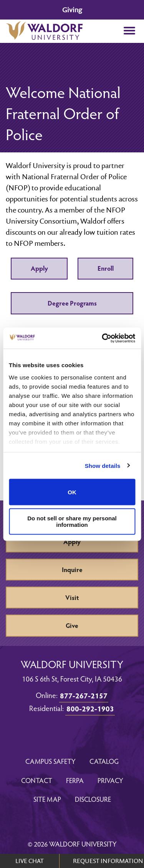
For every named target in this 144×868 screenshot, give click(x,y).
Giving (72, 10)
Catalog (104, 761)
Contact (37, 780)
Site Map (47, 799)
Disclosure (93, 799)
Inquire (72, 570)
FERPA (75, 780)
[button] (129, 31)
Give (72, 625)
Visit (72, 597)
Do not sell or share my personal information (72, 521)
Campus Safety (50, 761)
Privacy (110, 780)
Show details (103, 465)
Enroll (106, 268)
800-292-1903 (90, 708)
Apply (39, 268)
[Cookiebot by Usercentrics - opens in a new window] (103, 338)
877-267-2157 (84, 695)
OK (72, 492)
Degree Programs (72, 303)
